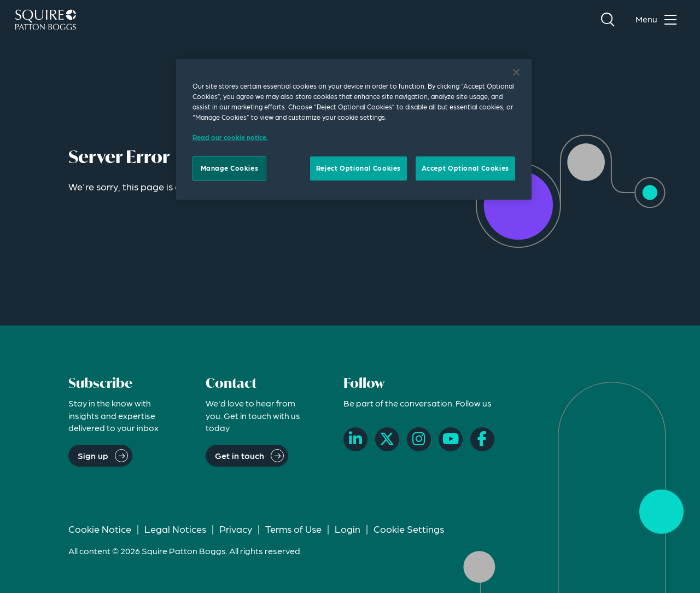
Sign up (93, 455)
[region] (354, 129)
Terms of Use (293, 529)
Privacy (236, 529)
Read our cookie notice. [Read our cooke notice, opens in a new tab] (230, 137)
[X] (387, 439)
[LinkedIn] (355, 439)
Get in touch (240, 455)
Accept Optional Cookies (465, 168)
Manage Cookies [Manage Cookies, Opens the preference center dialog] (230, 168)
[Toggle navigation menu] (658, 20)
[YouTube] (451, 439)
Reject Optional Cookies (358, 168)
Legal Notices (175, 529)
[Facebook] (482, 439)
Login (348, 529)
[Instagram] (419, 439)
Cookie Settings (409, 529)
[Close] (516, 72)
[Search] (608, 20)
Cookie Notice (100, 529)
